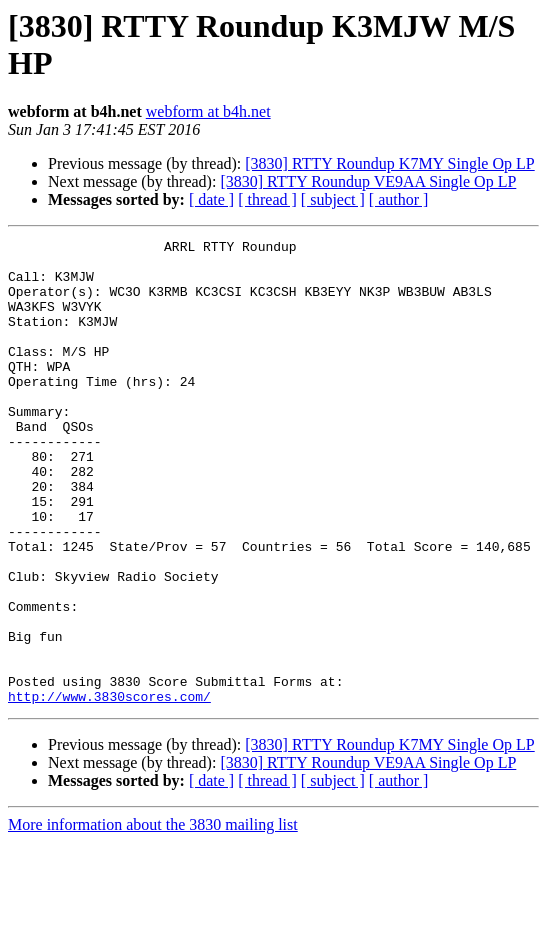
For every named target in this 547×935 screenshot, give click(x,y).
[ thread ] (267, 199)
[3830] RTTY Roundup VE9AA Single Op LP (368, 181)
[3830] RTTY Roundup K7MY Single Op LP (389, 163)
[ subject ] (333, 199)
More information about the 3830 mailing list (153, 917)
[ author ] (399, 199)
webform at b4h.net (208, 111)
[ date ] (211, 199)
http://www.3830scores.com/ (109, 789)
